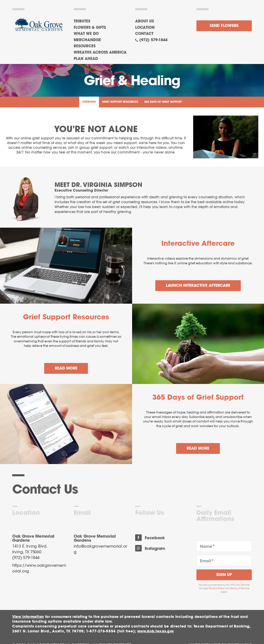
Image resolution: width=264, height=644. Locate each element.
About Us (145, 21)
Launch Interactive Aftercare (198, 286)
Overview (89, 102)
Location (145, 28)
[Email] (224, 561)
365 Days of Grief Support (163, 102)
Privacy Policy (217, 588)
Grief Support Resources (120, 102)
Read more (71, 367)
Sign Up (224, 575)
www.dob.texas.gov (156, 631)
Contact (144, 34)
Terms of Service (240, 588)
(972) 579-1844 (153, 40)
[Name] (224, 546)
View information (28, 617)
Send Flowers (224, 26)
